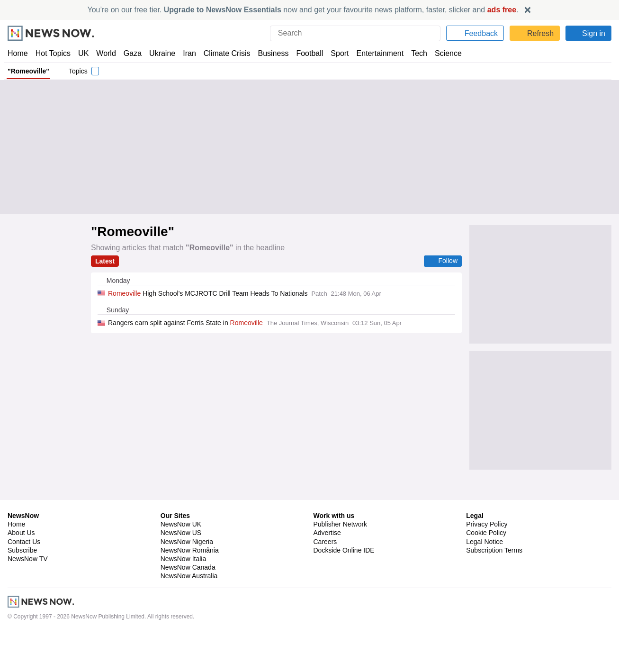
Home (18, 53)
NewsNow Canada (188, 607)
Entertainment (375, 53)
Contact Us (24, 581)
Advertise (328, 572)
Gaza (131, 53)
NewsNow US (180, 572)
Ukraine (159, 53)
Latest (105, 261)
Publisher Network (341, 564)
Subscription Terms (495, 590)
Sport (335, 53)
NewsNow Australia (190, 616)
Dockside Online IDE (343, 590)
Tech (413, 53)
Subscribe (22, 590)
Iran (185, 53)
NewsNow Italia (183, 599)
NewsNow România (190, 590)
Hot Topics (53, 53)
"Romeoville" (28, 71)
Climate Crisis (222, 53)
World (105, 53)
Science (441, 53)
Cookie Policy (486, 572)
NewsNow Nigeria (187, 581)
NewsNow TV (27, 599)
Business (269, 53)
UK (83, 53)
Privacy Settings (490, 599)
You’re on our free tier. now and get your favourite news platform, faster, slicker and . (303, 10)
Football (305, 53)
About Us (21, 572)
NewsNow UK (180, 564)
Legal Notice (484, 581)
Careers (325, 581)
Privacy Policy (486, 564)
